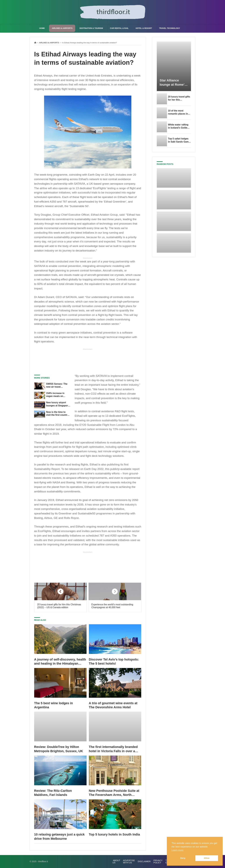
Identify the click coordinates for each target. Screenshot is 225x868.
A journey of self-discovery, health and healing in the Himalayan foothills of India (60, 662)
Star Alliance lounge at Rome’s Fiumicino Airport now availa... (173, 83)
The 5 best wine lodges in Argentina (54, 705)
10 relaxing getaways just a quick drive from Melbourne (59, 837)
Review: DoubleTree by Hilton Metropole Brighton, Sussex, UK (59, 749)
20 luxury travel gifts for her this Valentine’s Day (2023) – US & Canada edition (179, 98)
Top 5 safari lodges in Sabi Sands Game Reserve (179, 140)
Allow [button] (207, 858)
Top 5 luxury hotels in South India (114, 834)
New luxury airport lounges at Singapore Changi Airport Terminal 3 (58, 404)
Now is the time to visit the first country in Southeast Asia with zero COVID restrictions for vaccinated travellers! (58, 414)
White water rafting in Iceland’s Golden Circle (178, 126)
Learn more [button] (177, 850)
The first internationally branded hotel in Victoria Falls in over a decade (113, 749)
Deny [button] (183, 858)
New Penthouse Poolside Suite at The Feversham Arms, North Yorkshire (114, 793)
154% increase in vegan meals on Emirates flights (55, 395)
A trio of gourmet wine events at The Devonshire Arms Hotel (113, 705)
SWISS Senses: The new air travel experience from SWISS (57, 386)
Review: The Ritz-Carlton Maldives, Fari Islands (53, 793)
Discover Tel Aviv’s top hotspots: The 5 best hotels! (114, 662)
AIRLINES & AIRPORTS (49, 43)
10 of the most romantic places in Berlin (178, 112)
